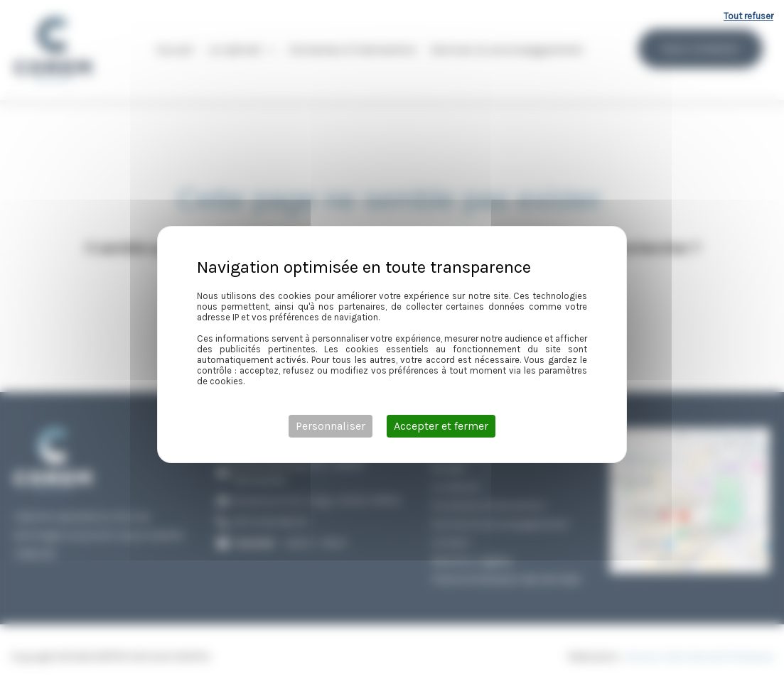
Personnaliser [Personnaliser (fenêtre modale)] (331, 426)
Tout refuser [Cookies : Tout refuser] (748, 16)
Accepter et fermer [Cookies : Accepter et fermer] (441, 426)
